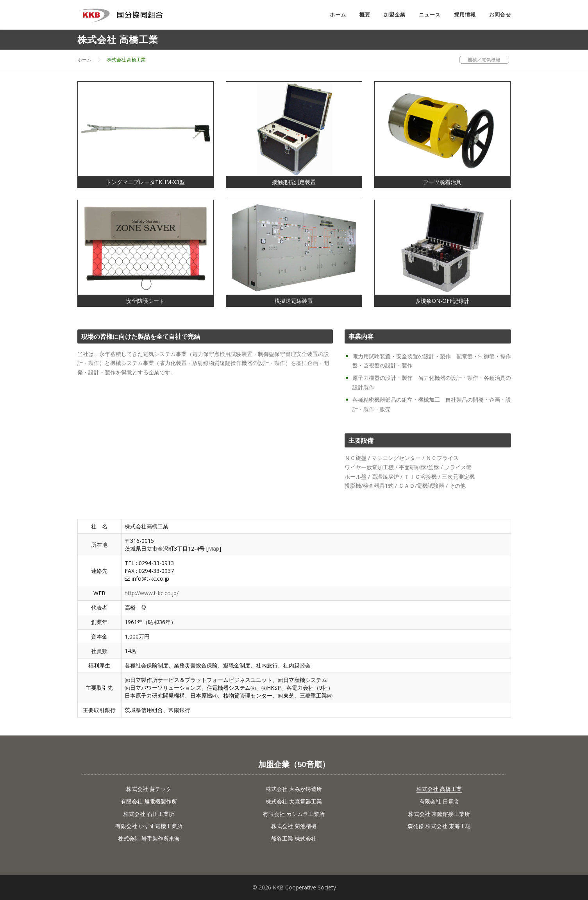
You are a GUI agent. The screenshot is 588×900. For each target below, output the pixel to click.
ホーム (338, 15)
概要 (365, 15)
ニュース (430, 15)
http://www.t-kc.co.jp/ (152, 593)
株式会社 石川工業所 (149, 814)
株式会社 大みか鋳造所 (294, 789)
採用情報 (465, 15)
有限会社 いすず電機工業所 (149, 826)
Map (214, 548)
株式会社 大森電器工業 (294, 801)
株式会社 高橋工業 (439, 789)
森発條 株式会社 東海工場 (439, 826)
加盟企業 (395, 15)
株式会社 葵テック (149, 789)
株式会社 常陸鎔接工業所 (439, 814)
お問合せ (500, 15)
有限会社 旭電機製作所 (149, 801)
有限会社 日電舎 (439, 801)
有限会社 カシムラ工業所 (294, 814)
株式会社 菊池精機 (294, 826)
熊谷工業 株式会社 (294, 838)
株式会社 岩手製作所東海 (149, 838)
